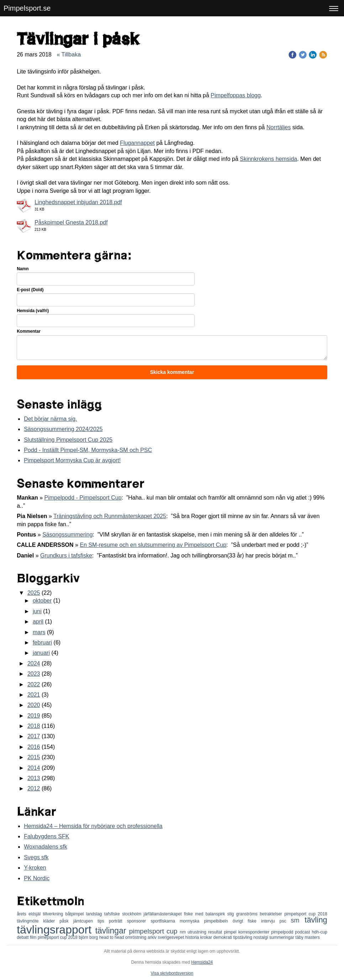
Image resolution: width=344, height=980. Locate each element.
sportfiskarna (165, 921)
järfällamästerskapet (164, 914)
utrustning (198, 932)
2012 (34, 788)
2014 (34, 768)
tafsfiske (113, 914)
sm (298, 920)
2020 (34, 705)
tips (103, 921)
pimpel (231, 932)
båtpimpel (75, 914)
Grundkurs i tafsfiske (66, 556)
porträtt (118, 921)
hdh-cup (319, 932)
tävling (316, 920)
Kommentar (29, 331)
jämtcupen (85, 921)
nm (184, 932)
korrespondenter (255, 932)
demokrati (223, 937)
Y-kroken (35, 868)
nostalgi (261, 937)
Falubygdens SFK (46, 836)
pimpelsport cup (155, 931)
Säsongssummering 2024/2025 (63, 429)
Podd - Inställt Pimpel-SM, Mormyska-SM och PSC (88, 450)
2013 (34, 778)
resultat (216, 932)
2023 (34, 674)
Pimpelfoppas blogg (236, 95)
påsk (66, 921)
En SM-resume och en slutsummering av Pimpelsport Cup (153, 545)
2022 (34, 684)
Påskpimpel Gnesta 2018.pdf (71, 222)
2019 (34, 716)
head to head (112, 937)
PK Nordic (37, 878)
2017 (34, 736)
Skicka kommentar (172, 372)
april (38, 622)
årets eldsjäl (30, 914)
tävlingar (112, 931)
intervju (270, 921)
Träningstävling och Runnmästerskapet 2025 (110, 516)
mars (39, 632)
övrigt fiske (247, 921)
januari (41, 653)
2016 (34, 747)
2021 (34, 695)
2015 (34, 757)
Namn (23, 269)
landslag (95, 914)
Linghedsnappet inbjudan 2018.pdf (78, 202)
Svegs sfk (36, 857)
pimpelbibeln (218, 921)
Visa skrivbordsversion (172, 973)
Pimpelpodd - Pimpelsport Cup (83, 498)
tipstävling (244, 937)
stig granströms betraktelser (256, 914)
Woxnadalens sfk (46, 847)
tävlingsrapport (56, 930)
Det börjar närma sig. (50, 419)
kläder (52, 921)
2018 (34, 726)
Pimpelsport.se (27, 8)
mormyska (192, 921)
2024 (34, 663)
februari (42, 643)
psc (285, 921)
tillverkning (54, 914)
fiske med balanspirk (206, 914)
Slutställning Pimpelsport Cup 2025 (68, 440)
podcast (303, 932)
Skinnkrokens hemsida (268, 159)
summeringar (282, 937)
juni (37, 611)
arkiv (153, 937)
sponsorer (139, 921)
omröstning (136, 937)
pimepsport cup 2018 (58, 937)
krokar (207, 937)
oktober (42, 601)
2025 (34, 593)
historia (193, 937)
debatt (23, 937)
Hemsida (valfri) (33, 311)
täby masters (308, 937)
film (34, 937)
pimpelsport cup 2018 (306, 914)
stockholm (133, 914)
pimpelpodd (283, 932)
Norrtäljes (279, 127)
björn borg (89, 937)
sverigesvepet (171, 937)
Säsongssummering (67, 535)
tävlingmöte (30, 921)
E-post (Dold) (30, 290)
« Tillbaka (69, 55)
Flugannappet (137, 143)
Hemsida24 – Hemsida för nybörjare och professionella (93, 826)
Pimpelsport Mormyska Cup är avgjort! (72, 460)
